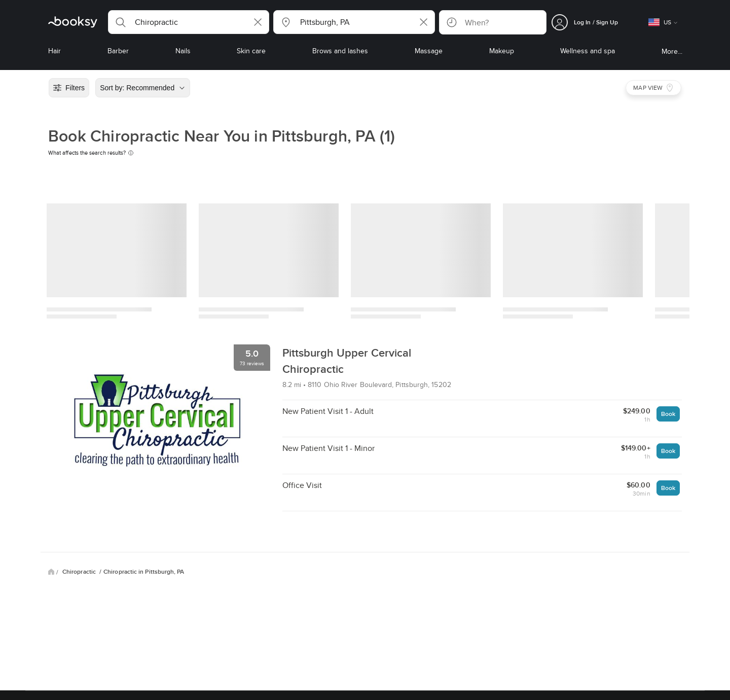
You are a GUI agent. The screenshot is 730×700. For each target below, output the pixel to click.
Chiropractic (80, 572)
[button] (189, 22)
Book (668, 414)
